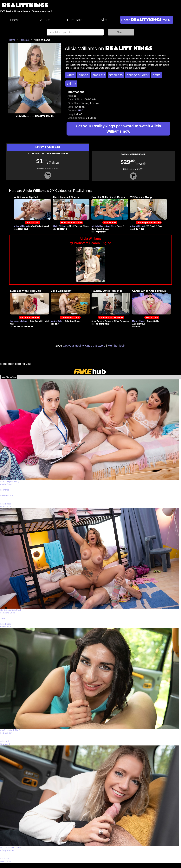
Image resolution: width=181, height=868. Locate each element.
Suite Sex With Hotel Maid (26, 291)
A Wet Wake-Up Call (26, 197)
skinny (71, 84)
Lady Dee (5, 490)
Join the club (33, 222)
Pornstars (75, 20)
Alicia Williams (21, 226)
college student (138, 75)
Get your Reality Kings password (84, 346)
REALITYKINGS (25, 6)
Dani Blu (110, 226)
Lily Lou (23, 321)
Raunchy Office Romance (107, 291)
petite (157, 75)
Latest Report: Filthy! (10, 481)
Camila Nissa (6, 484)
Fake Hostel (6, 504)
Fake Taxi (5, 741)
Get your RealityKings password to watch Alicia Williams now (118, 129)
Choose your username (149, 222)
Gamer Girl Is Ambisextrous (149, 291)
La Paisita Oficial (8, 613)
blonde (83, 75)
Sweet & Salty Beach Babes (108, 197)
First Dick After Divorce (11, 847)
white (71, 75)
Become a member (30, 317)
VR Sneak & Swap (141, 197)
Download (5, 744)
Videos (45, 20)
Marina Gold (56, 321)
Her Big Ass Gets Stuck (11, 610)
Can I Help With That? (10, 730)
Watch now (5, 507)
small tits (99, 75)
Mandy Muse (138, 321)
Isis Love (14, 321)
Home (15, 20)
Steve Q (4, 618)
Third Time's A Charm (66, 197)
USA (81, 110)
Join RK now (110, 222)
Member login (117, 346)
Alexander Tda (7, 495)
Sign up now (152, 317)
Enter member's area (71, 222)
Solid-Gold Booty (61, 291)
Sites (105, 20)
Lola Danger (6, 733)
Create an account (70, 317)
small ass (116, 75)
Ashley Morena (7, 850)
